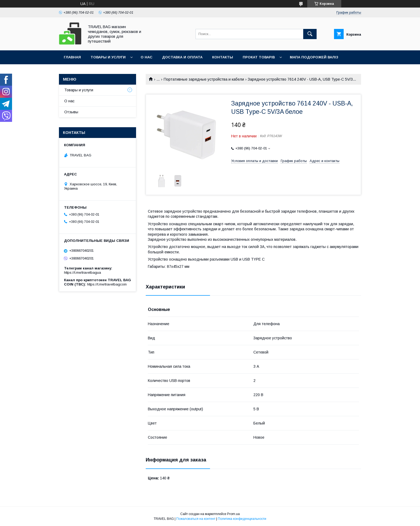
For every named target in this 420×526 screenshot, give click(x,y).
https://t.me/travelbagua (82, 273)
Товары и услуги (108, 57)
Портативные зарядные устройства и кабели (204, 79)
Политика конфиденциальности (242, 519)
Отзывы (71, 112)
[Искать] (310, 34)
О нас (147, 57)
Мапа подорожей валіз (314, 57)
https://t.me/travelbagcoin (107, 284)
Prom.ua (233, 514)
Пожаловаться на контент (196, 519)
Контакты (223, 57)
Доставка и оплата (182, 57)
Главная (72, 57)
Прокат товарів (259, 57)
